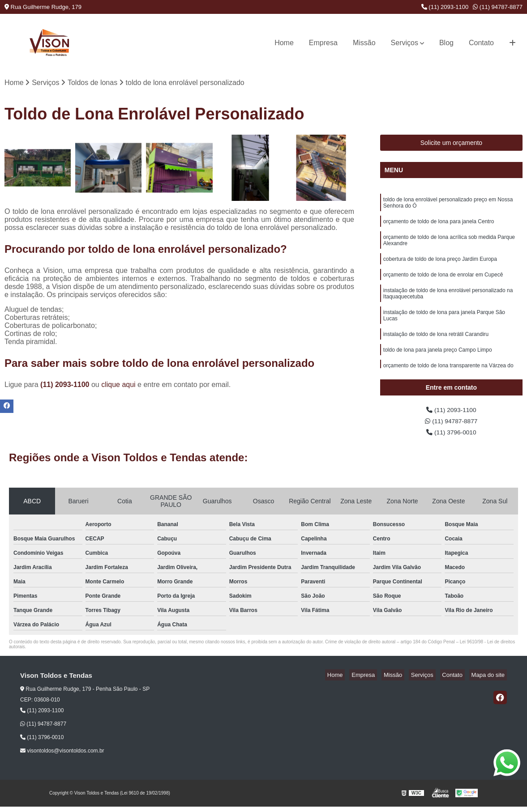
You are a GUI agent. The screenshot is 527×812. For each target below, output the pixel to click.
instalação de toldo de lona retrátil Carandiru (436, 346)
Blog (446, 43)
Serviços (405, 43)
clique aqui (118, 386)
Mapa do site (490, 680)
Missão (364, 43)
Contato (481, 43)
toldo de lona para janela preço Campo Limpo (438, 363)
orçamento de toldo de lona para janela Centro (439, 225)
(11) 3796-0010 (451, 437)
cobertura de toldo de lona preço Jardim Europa (440, 265)
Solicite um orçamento (452, 144)
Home (284, 43)
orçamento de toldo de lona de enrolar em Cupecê (443, 282)
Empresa (323, 43)
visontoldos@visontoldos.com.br (62, 756)
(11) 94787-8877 (498, 7)
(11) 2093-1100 (445, 7)
